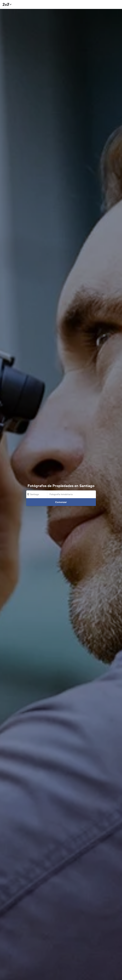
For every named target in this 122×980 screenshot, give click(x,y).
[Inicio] (7, 4)
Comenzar (61, 502)
